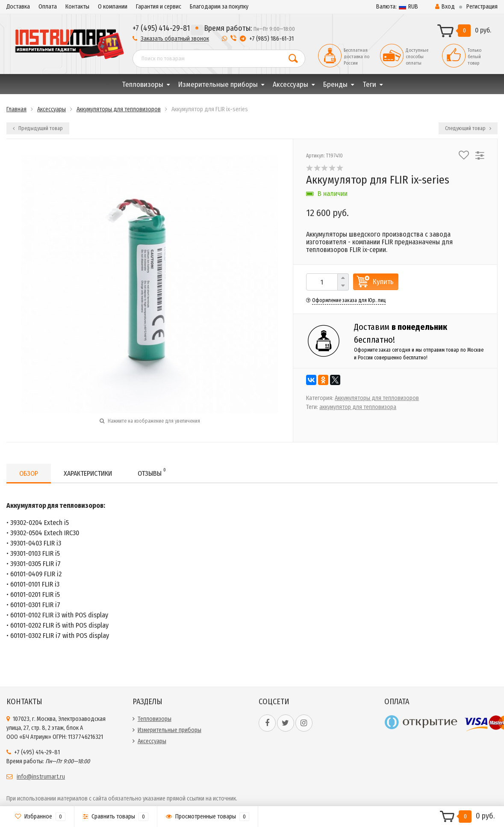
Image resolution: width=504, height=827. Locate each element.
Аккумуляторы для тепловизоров (119, 109)
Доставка (18, 7)
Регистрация (482, 7)
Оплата (48, 7)
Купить (383, 282)
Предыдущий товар (38, 128)
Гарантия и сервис (159, 7)
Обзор (29, 473)
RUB (397, 7)
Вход (445, 7)
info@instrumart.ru (41, 777)
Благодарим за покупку (219, 7)
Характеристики (88, 473)
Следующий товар (468, 128)
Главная (16, 109)
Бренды (335, 84)
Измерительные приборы (218, 84)
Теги (369, 84)
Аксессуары (290, 84)
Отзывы (152, 472)
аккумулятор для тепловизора (358, 407)
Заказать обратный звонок (175, 39)
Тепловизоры (143, 84)
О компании (113, 7)
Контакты (77, 7)
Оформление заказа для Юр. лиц (349, 300)
